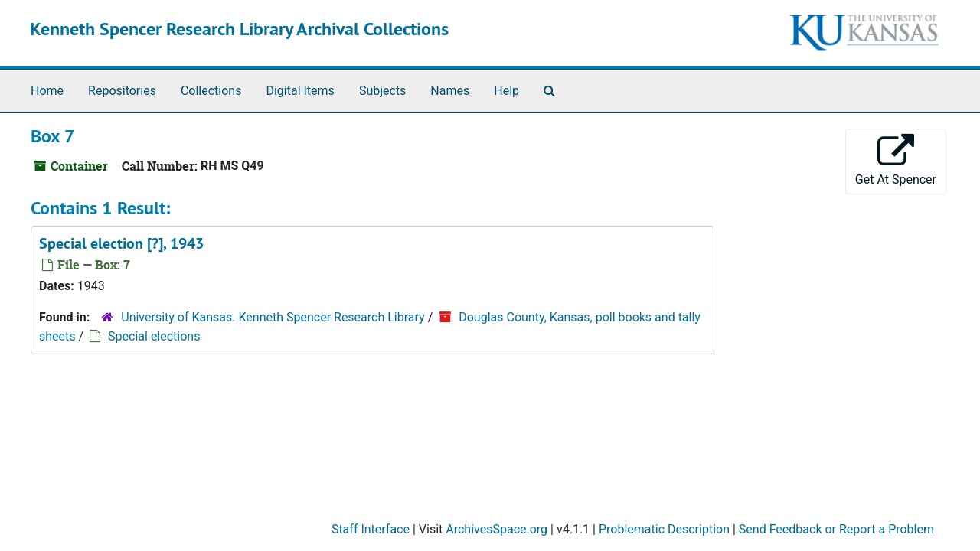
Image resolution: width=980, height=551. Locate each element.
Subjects (382, 91)
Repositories (122, 91)
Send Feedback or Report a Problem (836, 529)
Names (450, 91)
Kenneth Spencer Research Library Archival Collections (239, 29)
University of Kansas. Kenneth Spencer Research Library (273, 317)
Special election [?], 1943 (121, 243)
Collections (211, 91)
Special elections (154, 336)
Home (47, 91)
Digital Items (300, 91)
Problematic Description (664, 529)
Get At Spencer (896, 160)
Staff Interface (371, 529)
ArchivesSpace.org (497, 529)
